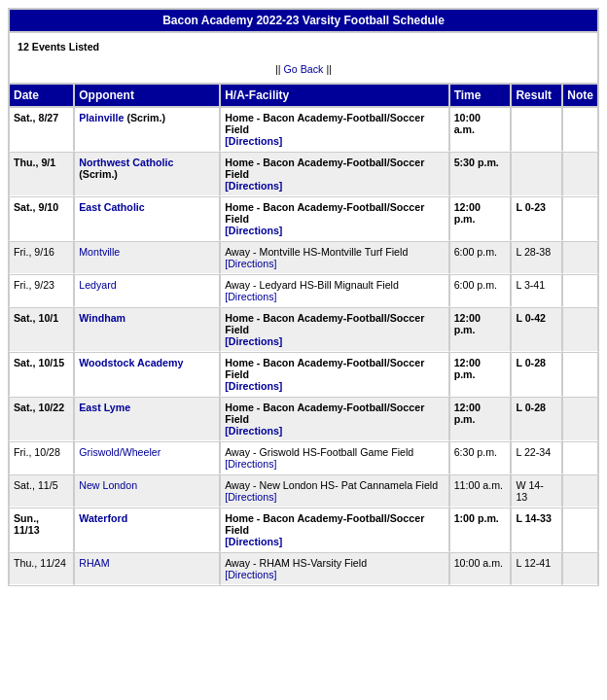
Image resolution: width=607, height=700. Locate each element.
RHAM (94, 563)
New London (108, 485)
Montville (99, 252)
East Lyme (105, 407)
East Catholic (112, 207)
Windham (102, 318)
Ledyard (98, 285)
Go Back (304, 69)
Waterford (103, 518)
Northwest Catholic (126, 162)
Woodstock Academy (131, 363)
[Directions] (253, 141)
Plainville (101, 118)
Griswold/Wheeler (120, 452)
